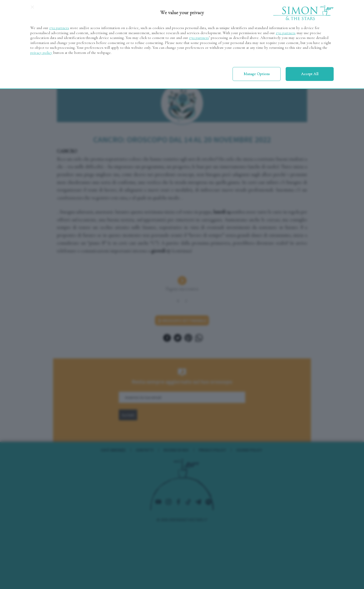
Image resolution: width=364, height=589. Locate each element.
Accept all (310, 74)
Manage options (257, 74)
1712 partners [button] (59, 28)
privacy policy (41, 53)
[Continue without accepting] (32, 9)
